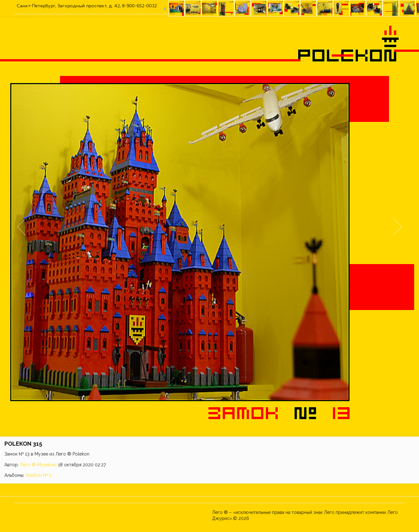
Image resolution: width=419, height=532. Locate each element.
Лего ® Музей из (38, 465)
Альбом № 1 (39, 475)
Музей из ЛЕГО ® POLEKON (280, 518)
